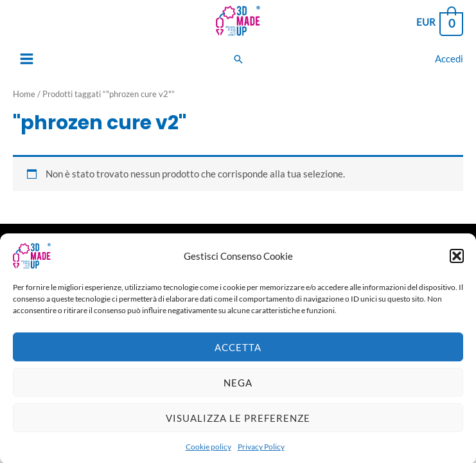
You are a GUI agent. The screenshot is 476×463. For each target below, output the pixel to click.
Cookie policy (208, 452)
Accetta (238, 353)
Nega (238, 388)
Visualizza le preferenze (238, 424)
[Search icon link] (238, 59)
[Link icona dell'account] (449, 59)
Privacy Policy (261, 452)
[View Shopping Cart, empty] (439, 23)
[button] (457, 262)
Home (24, 94)
